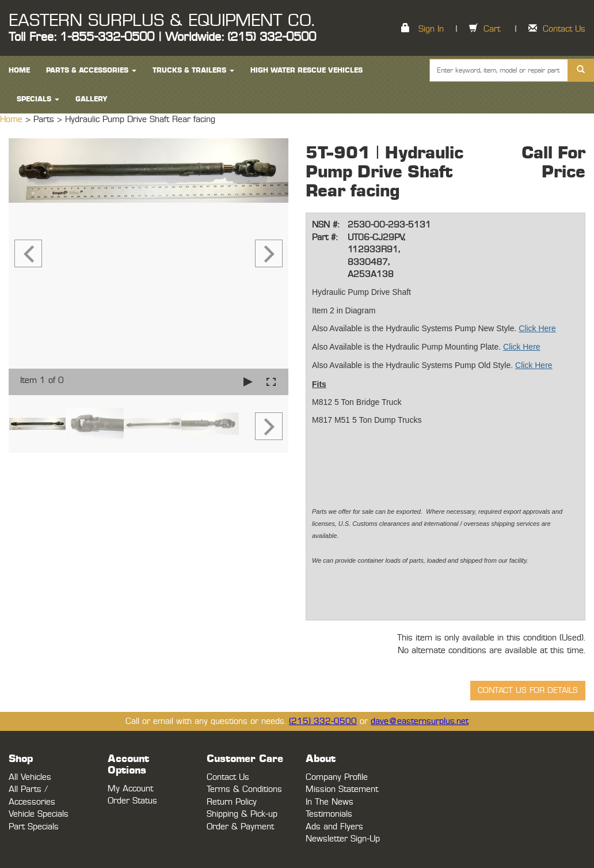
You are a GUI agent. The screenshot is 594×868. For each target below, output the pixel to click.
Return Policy (232, 802)
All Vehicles (30, 777)
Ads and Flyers (334, 827)
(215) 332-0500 (323, 721)
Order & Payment (240, 827)
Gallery (92, 99)
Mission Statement (342, 789)
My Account (130, 789)
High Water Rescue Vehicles (306, 70)
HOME (19, 70)
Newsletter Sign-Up (343, 839)
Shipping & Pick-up (242, 814)
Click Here (537, 328)
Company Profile (337, 777)
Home (13, 120)
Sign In (431, 29)
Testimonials (329, 814)
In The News (330, 802)
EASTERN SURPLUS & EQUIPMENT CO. (161, 21)
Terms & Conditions (244, 789)
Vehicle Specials (39, 814)
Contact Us (564, 29)
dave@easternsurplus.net (420, 721)
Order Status (132, 801)
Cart (492, 29)
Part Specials (34, 827)
